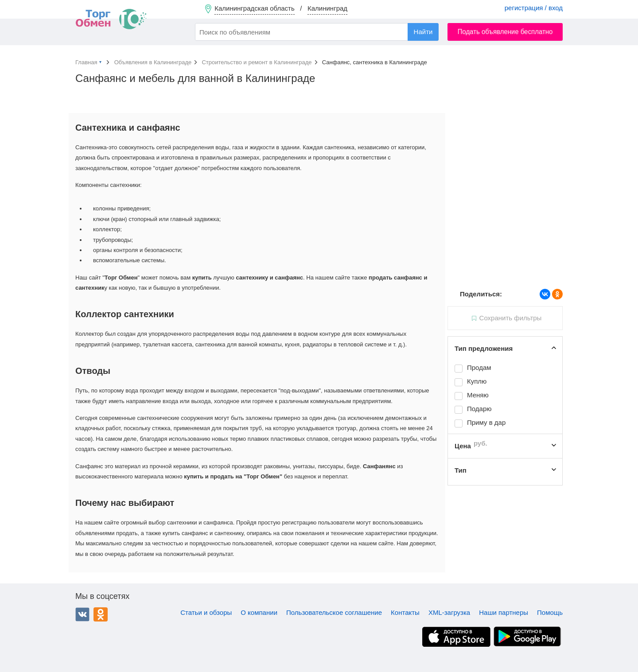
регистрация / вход (534, 8)
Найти (423, 32)
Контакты (405, 612)
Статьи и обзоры (206, 612)
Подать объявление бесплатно (505, 32)
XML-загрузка (449, 612)
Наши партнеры (504, 612)
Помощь (550, 612)
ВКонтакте (82, 614)
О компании (259, 612)
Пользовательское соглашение (334, 612)
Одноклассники (101, 614)
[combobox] (317, 32)
